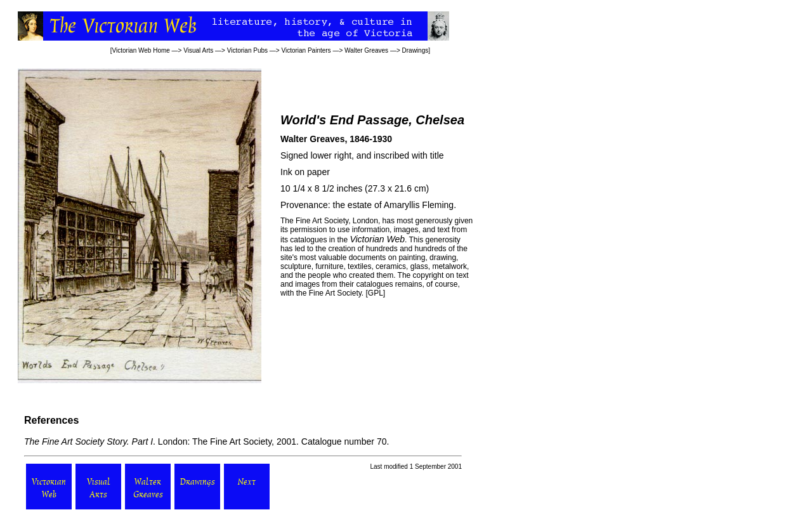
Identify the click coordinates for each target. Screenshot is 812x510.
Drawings (416, 50)
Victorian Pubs (247, 50)
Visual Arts (198, 50)
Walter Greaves (366, 50)
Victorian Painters (306, 50)
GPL (376, 293)
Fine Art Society (322, 221)
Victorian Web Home (141, 50)
